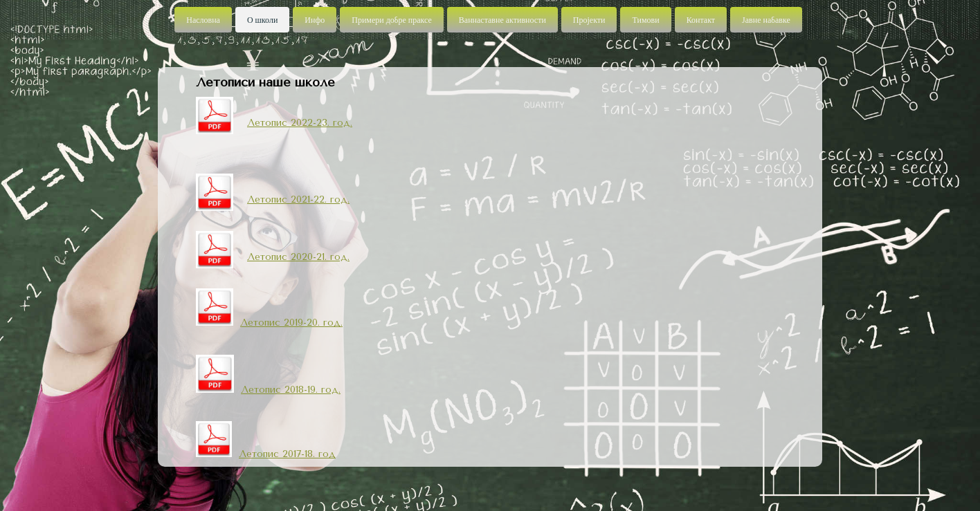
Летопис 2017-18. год (287, 454)
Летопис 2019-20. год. (291, 323)
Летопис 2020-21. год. (298, 257)
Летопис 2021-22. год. (298, 199)
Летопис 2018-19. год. (291, 390)
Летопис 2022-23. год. (300, 123)
